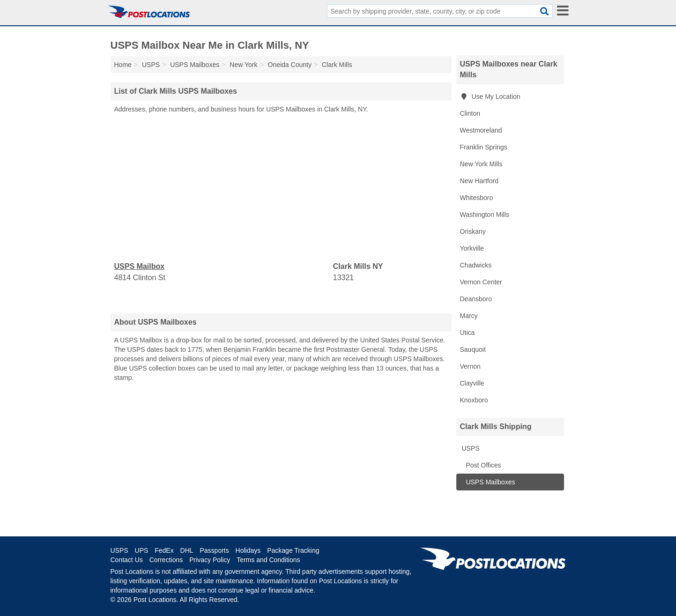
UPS (142, 550)
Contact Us (127, 560)
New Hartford (479, 181)
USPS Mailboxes (490, 482)
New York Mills (481, 164)
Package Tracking (293, 550)
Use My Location (490, 96)
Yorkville (472, 248)
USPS (470, 448)
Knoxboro (474, 400)
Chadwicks (476, 265)
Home (123, 65)
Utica (468, 333)
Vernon (470, 366)
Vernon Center (481, 282)
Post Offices (483, 465)
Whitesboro (477, 198)
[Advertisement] (281, 188)
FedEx (164, 550)
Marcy (469, 316)
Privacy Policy (210, 560)
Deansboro (476, 299)
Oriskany (473, 231)
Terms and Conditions (268, 560)
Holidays (248, 550)
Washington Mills (485, 215)
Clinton (470, 113)
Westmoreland (481, 130)
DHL (187, 550)
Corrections (166, 560)
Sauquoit (473, 349)
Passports (214, 550)
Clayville (472, 383)
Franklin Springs (484, 147)
